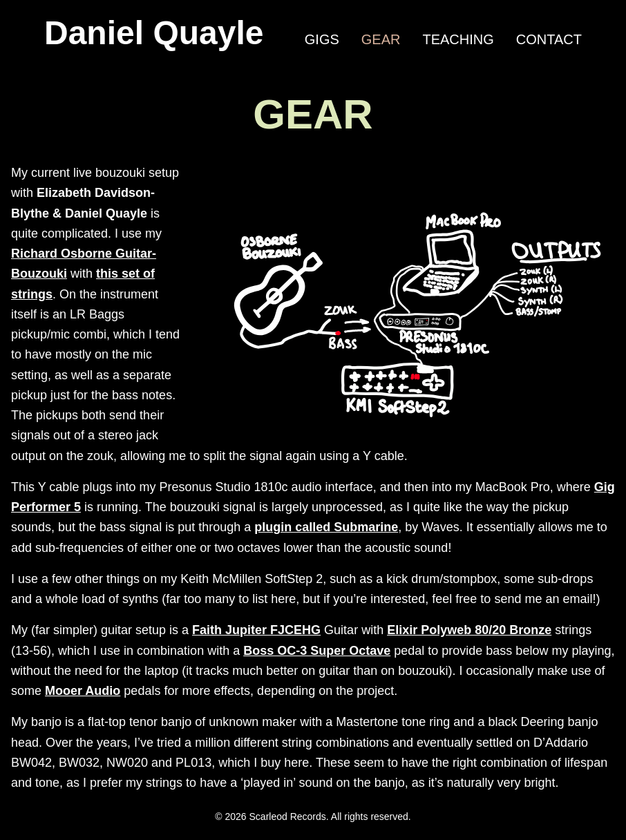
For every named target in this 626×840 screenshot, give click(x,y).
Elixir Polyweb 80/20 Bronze (469, 630)
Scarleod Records (288, 817)
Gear (381, 39)
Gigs (322, 39)
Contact (549, 39)
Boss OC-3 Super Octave (317, 651)
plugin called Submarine (326, 527)
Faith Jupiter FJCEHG (256, 630)
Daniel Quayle (154, 33)
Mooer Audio (83, 691)
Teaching (458, 39)
